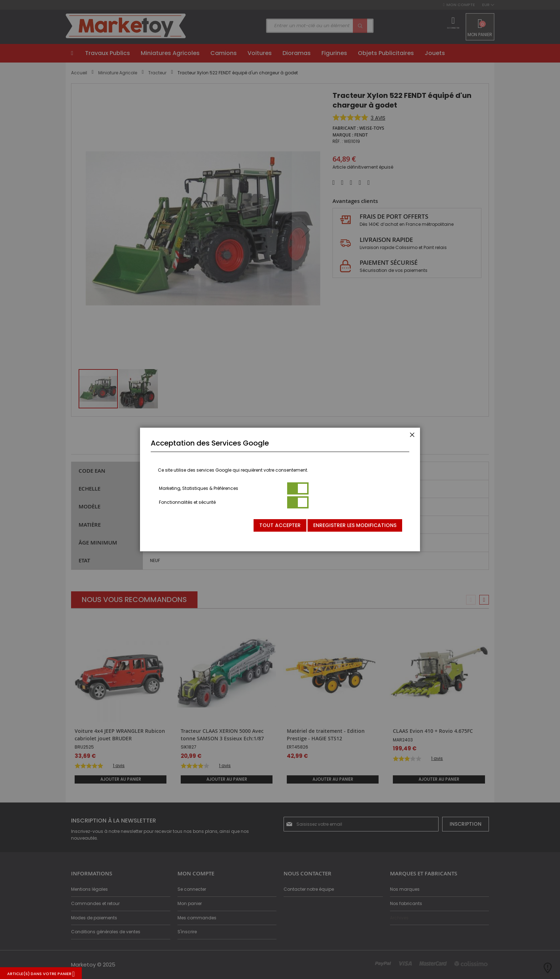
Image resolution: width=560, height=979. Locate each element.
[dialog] (280, 490)
